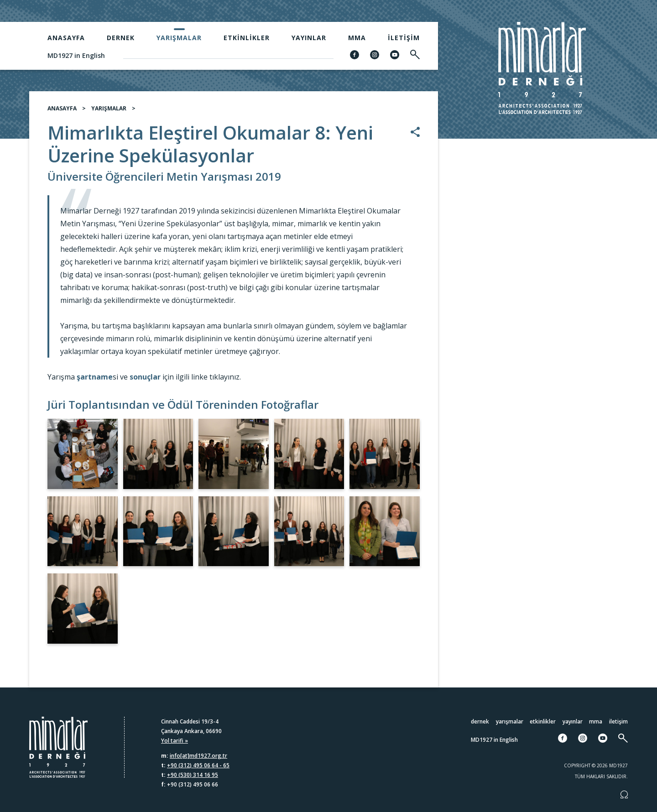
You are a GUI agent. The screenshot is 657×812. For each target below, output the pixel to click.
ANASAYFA (62, 112)
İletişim (404, 38)
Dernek (121, 38)
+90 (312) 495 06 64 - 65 (198, 765)
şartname (95, 380)
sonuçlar (145, 380)
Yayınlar (309, 38)
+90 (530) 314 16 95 (193, 775)
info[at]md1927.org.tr (198, 756)
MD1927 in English (76, 55)
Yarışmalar (179, 38)
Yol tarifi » (175, 741)
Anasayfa (66, 38)
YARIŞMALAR (109, 112)
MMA (357, 38)
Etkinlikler (247, 38)
